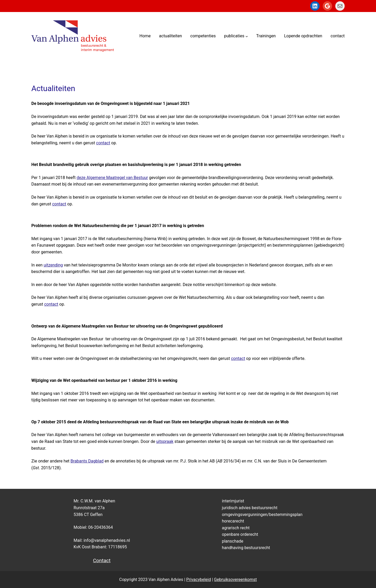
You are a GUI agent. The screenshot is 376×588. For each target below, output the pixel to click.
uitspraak (165, 441)
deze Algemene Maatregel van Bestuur (112, 178)
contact (103, 143)
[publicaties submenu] (247, 36)
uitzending (53, 265)
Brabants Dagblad (87, 461)
